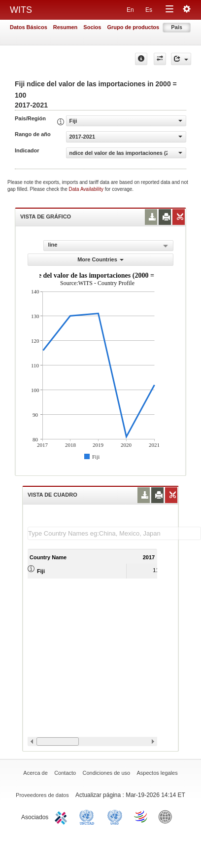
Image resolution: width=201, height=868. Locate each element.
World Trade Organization (141, 816)
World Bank (167, 816)
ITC (63, 816)
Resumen (66, 27)
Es (149, 10)
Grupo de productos (133, 27)
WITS (21, 10)
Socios (92, 27)
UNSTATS (115, 816)
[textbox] (114, 533)
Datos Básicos (29, 27)
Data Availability (87, 189)
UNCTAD (89, 816)
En (130, 10)
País (177, 27)
